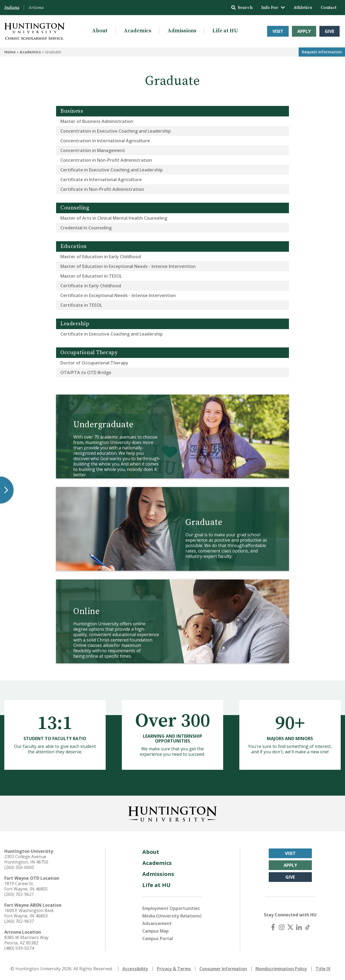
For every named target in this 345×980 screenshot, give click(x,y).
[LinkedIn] (299, 927)
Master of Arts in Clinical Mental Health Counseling (114, 218)
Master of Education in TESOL (91, 276)
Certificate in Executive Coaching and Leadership (112, 170)
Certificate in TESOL (81, 305)
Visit (278, 31)
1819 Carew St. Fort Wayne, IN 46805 (26, 886)
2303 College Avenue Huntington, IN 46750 (26, 859)
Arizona (36, 8)
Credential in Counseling (86, 228)
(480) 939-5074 (19, 948)
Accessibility (135, 969)
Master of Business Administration (97, 121)
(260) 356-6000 (19, 867)
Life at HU (225, 31)
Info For (273, 8)
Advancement (157, 923)
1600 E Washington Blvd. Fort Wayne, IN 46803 (29, 913)
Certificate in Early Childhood (91, 286)
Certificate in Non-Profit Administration (102, 189)
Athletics (303, 8)
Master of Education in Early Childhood (101, 257)
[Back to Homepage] (172, 813)
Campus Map (156, 931)
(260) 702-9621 (19, 894)
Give (330, 31)
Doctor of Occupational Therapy (94, 363)
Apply (304, 31)
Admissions (182, 31)
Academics (137, 31)
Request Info (322, 52)
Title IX (323, 969)
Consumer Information (223, 969)
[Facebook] (273, 927)
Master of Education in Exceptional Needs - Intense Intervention (128, 266)
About (100, 31)
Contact (329, 8)
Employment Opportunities (171, 908)
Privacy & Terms (174, 969)
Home (10, 52)
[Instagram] (282, 927)
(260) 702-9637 (19, 921)
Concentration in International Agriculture (105, 141)
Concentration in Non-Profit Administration (106, 160)
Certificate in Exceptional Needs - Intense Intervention (118, 295)
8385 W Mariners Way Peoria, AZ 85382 (26, 940)
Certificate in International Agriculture (101, 180)
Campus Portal (158, 938)
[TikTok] (308, 927)
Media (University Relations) (172, 916)
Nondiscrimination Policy (281, 969)
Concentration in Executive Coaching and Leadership (116, 131)
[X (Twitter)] (290, 927)
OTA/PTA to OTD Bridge (86, 372)
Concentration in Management (93, 150)
